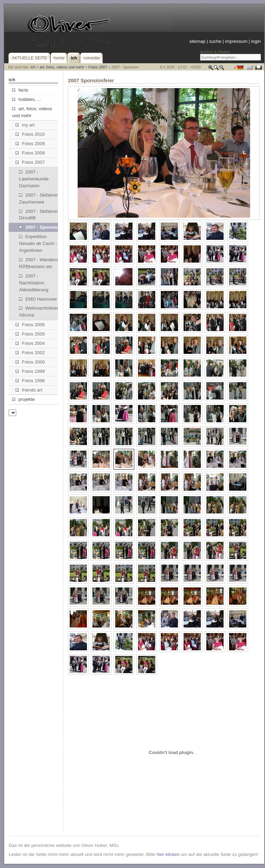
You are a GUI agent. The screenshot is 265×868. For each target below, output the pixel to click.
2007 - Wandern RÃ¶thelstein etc (38, 263)
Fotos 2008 (30, 153)
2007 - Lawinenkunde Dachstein (34, 179)
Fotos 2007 (98, 67)
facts (20, 90)
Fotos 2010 (30, 134)
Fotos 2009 (30, 144)
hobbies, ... (26, 99)
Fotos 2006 (30, 325)
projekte (23, 399)
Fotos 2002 (30, 353)
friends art (29, 390)
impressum (236, 41)
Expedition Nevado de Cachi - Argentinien (38, 243)
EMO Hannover (38, 299)
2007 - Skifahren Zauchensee (39, 199)
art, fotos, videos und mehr (62, 67)
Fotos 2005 (30, 334)
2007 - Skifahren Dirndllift (39, 215)
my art (25, 125)
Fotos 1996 (30, 381)
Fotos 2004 (30, 343)
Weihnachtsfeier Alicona (38, 312)
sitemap (197, 41)
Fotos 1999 (30, 371)
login (256, 41)
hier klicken (168, 854)
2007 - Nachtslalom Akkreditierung (34, 283)
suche (215, 41)
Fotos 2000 (30, 362)
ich (33, 67)
